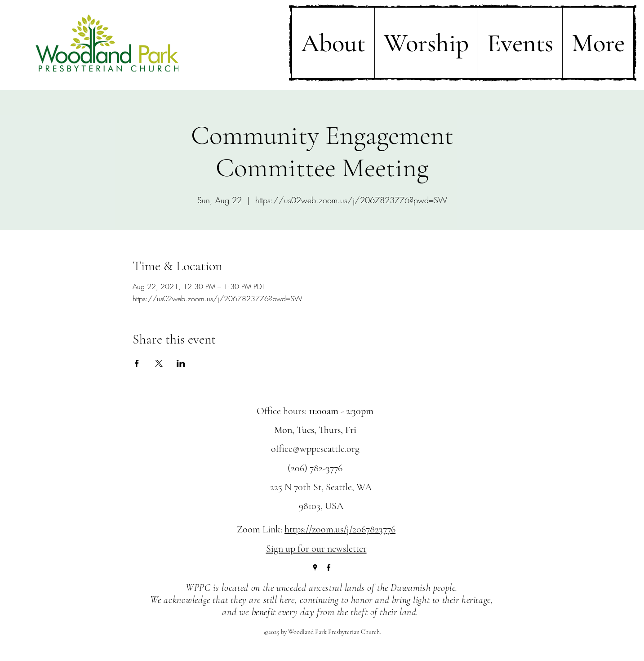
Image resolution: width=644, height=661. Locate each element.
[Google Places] (315, 567)
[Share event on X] (159, 363)
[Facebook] (329, 567)
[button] (333, 43)
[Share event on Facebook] (137, 363)
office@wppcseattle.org (315, 449)
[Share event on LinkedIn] (181, 363)
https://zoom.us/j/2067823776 (340, 529)
